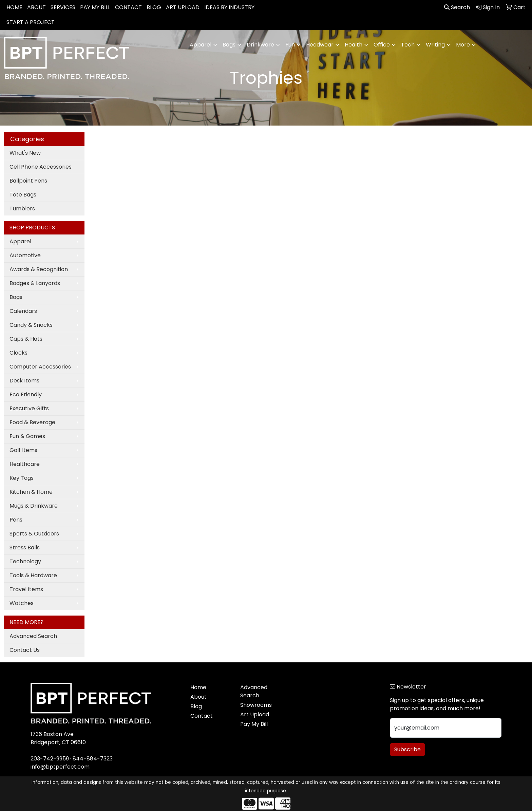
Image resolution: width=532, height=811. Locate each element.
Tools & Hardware (33, 575)
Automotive (25, 255)
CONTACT (128, 7)
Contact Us (25, 650)
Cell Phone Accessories (41, 167)
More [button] (463, 45)
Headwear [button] (320, 45)
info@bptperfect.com (60, 767)
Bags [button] (229, 45)
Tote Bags (23, 195)
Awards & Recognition (39, 269)
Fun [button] (290, 45)
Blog (196, 706)
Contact (202, 716)
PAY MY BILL (95, 7)
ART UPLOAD (183, 7)
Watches (22, 603)
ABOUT (36, 7)
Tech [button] (408, 45)
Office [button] (382, 45)
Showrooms (256, 705)
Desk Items (24, 381)
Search (457, 7)
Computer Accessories (40, 367)
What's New (25, 153)
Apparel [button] (201, 45)
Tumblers (22, 209)
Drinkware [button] (260, 45)
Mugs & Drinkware (34, 506)
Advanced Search (33, 636)
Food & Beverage (32, 422)
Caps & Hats (26, 339)
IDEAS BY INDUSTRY (229, 7)
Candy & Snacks (31, 325)
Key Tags (22, 478)
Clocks (18, 353)
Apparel (20, 241)
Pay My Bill (254, 724)
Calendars (23, 311)
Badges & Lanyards (35, 283)
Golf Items (23, 450)
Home (198, 687)
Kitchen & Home (31, 492)
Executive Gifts (29, 408)
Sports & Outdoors (34, 534)
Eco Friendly (26, 394)
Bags (16, 297)
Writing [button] (435, 45)
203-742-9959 (50, 759)
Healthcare (25, 464)
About (198, 697)
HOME (14, 7)
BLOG (154, 7)
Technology (25, 561)
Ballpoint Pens (28, 181)
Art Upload (255, 714)
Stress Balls (25, 548)
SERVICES (63, 7)
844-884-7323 (93, 759)
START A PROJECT (31, 22)
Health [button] (354, 45)
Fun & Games (27, 436)
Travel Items (26, 589)
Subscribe (407, 749)
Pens (16, 520)
